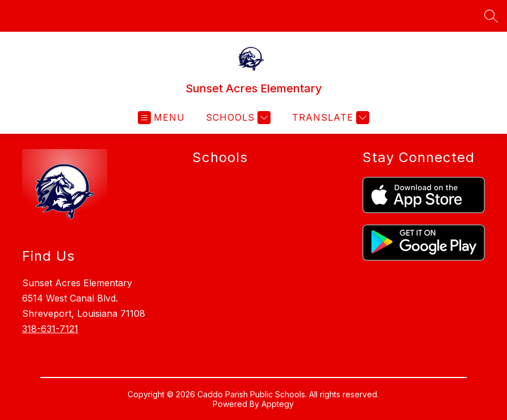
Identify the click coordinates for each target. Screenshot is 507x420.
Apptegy (278, 404)
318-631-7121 (50, 329)
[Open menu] (161, 118)
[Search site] (491, 16)
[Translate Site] (329, 118)
